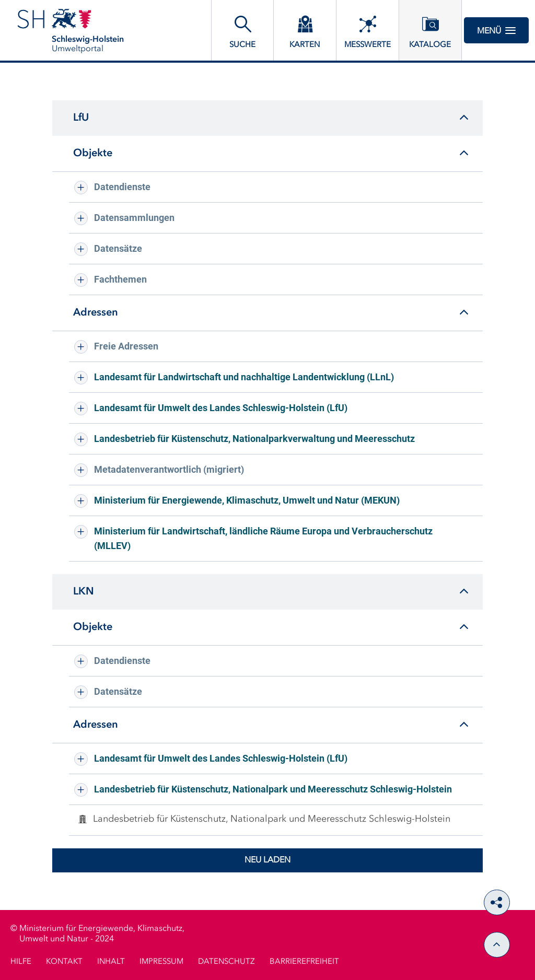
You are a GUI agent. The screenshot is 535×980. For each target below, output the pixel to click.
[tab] (267, 118)
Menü (496, 30)
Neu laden (267, 860)
